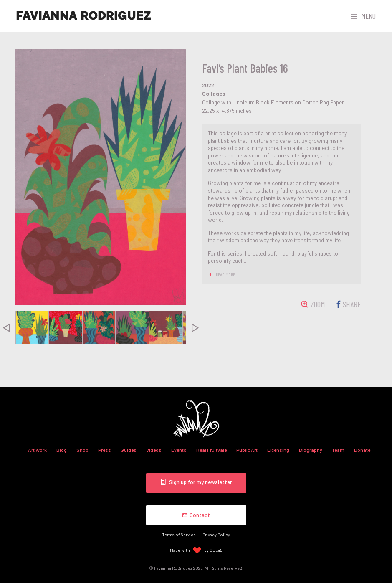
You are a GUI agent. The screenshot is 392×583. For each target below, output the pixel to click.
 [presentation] (195, 327)
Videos (154, 450)
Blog (62, 450)
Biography (311, 450)
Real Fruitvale (211, 450)
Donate (362, 450)
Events (179, 450)
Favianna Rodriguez (83, 16)
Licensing (278, 450)
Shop (82, 450)
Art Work (37, 450)
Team (338, 450)
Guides (129, 450)
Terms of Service (179, 534)
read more (225, 274)
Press (105, 450)
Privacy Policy (216, 534)
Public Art (247, 450)
